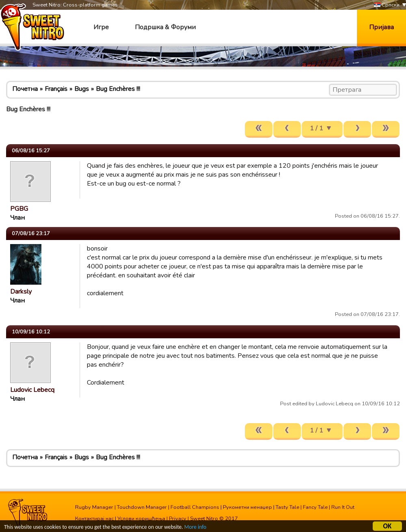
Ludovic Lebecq (32, 390)
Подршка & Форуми (165, 27)
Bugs (82, 89)
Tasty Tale (287, 507)
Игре (101, 27)
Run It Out (343, 507)
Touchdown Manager (142, 507)
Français (56, 89)
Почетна (25, 89)
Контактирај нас (94, 519)
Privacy (178, 519)
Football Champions (195, 507)
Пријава (381, 27)
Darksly (21, 292)
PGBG (19, 209)
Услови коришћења (141, 519)
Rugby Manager (94, 507)
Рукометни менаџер (247, 507)
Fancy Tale (315, 507)
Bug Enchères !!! (118, 89)
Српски (387, 5)
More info (195, 528)
